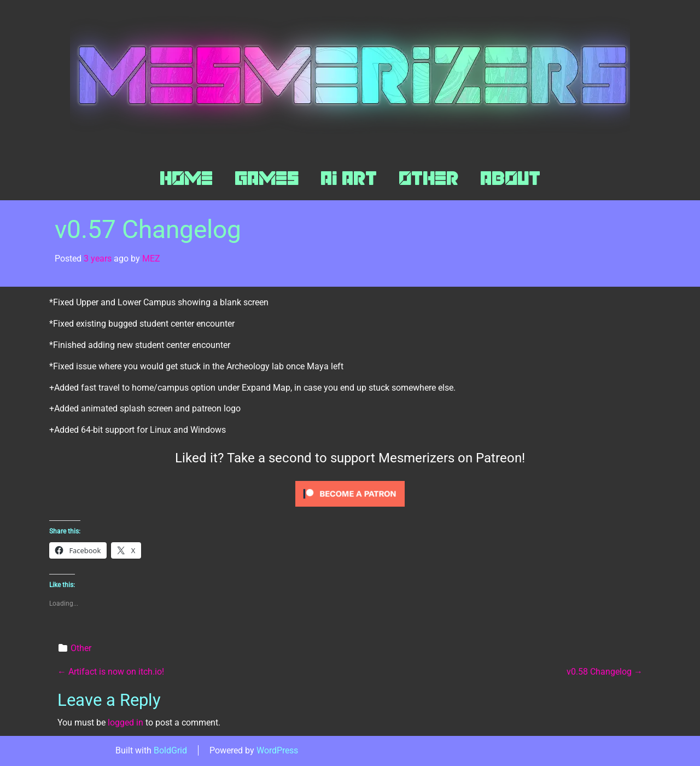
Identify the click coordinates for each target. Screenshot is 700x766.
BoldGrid (170, 750)
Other (428, 178)
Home (186, 178)
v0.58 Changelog (605, 672)
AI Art (349, 178)
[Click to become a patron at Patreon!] (350, 493)
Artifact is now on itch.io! (111, 672)
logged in (126, 723)
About (510, 178)
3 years (98, 259)
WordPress (277, 750)
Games (267, 178)
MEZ (151, 259)
